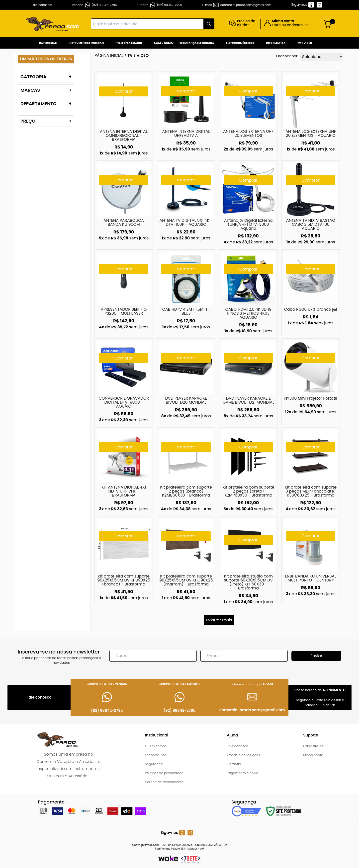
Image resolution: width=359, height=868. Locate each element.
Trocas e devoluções (243, 755)
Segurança (154, 764)
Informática (276, 43)
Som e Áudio (164, 43)
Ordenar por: (287, 56)
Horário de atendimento (164, 782)
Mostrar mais (219, 620)
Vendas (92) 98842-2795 (94, 5)
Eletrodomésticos (240, 43)
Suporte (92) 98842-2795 (160, 5)
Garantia (234, 764)
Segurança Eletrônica (197, 43)
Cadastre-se (313, 746)
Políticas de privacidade (164, 773)
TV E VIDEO (138, 55)
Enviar (316, 656)
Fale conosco (238, 746)
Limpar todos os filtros (46, 59)
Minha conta (313, 755)
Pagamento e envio (243, 773)
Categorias (48, 43)
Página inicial (109, 55)
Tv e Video (305, 43)
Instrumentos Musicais (86, 43)
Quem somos (156, 746)
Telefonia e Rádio (129, 43)
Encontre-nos (156, 755)
